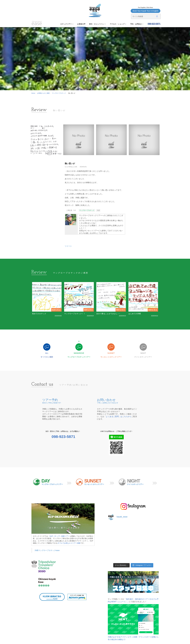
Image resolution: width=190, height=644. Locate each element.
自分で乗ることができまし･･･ (108, 314)
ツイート (68, 246)
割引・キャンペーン (97, 24)
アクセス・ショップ (118, 24)
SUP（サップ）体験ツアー (60, 537)
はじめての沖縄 (135, 314)
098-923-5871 (154, 24)
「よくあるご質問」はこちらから (118, 417)
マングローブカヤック (59, 93)
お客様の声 (81, 24)
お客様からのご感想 (43, 93)
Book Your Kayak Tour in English (145, 11)
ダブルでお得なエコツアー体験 (69, 544)
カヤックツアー (67, 24)
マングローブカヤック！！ (75, 314)
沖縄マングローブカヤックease (47, 551)
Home (33, 93)
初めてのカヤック (39, 314)
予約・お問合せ (137, 24)
